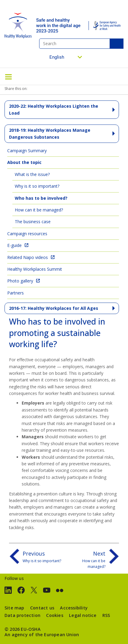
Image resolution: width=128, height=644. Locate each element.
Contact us (42, 608)
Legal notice (83, 615)
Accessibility (74, 608)
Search (117, 44)
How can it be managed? (39, 210)
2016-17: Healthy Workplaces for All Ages (54, 308)
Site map (14, 608)
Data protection (22, 615)
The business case (33, 222)
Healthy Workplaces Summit (35, 269)
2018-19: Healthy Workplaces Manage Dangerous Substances (50, 133)
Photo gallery (20, 281)
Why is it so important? (37, 186)
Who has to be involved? (41, 198)
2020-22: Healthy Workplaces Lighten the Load (54, 109)
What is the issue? (32, 174)
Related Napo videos (28, 257)
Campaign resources (27, 234)
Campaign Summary (27, 151)
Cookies (55, 615)
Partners (16, 293)
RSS (106, 615)
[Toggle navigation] (8, 76)
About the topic (24, 162)
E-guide (14, 245)
